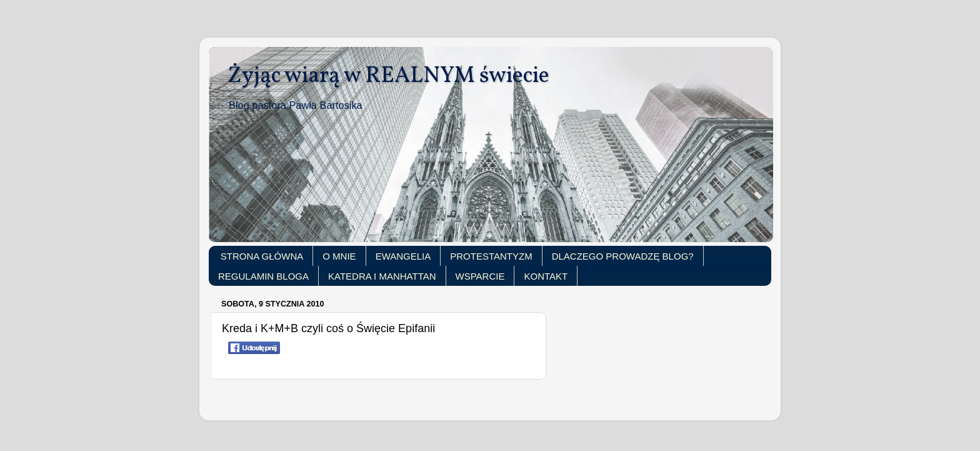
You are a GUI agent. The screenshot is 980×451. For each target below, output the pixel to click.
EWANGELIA (403, 256)
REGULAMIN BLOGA (263, 276)
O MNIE (339, 256)
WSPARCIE (480, 276)
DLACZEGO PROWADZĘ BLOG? (623, 256)
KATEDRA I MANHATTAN (382, 276)
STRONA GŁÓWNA (262, 256)
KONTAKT (546, 276)
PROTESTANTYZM (491, 256)
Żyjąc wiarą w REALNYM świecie (388, 76)
